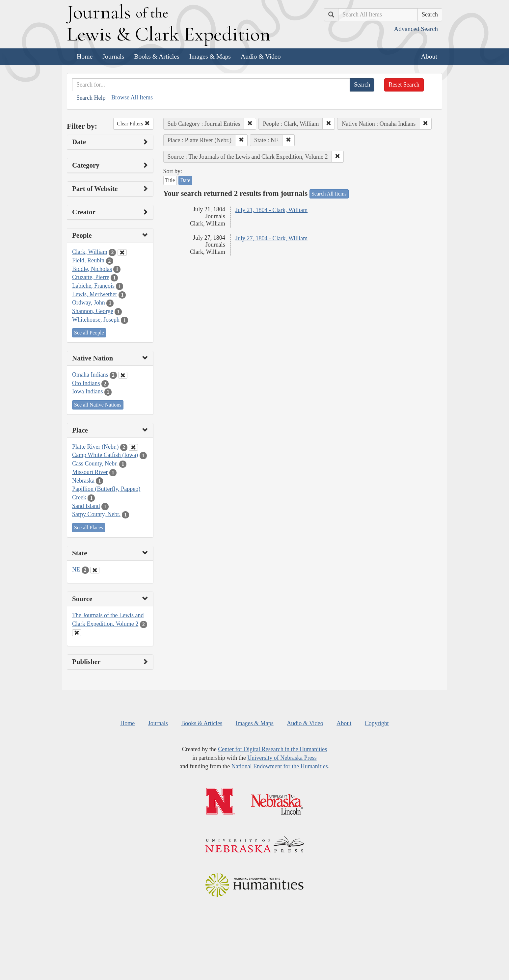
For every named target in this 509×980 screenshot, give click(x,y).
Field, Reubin (88, 260)
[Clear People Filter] (122, 252)
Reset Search (404, 85)
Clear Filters (133, 124)
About (429, 56)
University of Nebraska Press (282, 758)
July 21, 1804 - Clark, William (271, 210)
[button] (250, 124)
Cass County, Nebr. (95, 464)
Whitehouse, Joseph (96, 320)
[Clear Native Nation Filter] (123, 375)
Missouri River (90, 472)
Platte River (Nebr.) (95, 447)
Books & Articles (157, 56)
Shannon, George (93, 311)
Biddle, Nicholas (92, 269)
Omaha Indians (90, 375)
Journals (113, 56)
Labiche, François (93, 286)
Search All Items (329, 194)
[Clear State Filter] (95, 570)
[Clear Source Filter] (77, 633)
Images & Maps (210, 56)
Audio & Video (261, 56)
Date (185, 180)
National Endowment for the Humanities (280, 766)
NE (76, 569)
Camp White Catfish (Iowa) (105, 455)
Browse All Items (132, 97)
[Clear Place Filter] (133, 447)
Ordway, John (89, 303)
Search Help (91, 98)
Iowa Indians (87, 391)
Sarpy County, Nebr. (96, 514)
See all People (89, 333)
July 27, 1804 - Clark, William (271, 238)
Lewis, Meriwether (95, 294)
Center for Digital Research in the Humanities (272, 749)
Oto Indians (86, 383)
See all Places (89, 528)
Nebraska (83, 481)
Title (170, 180)
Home (85, 56)
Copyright (377, 723)
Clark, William (90, 252)
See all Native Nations (98, 405)
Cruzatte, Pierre (91, 277)
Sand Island (86, 506)
